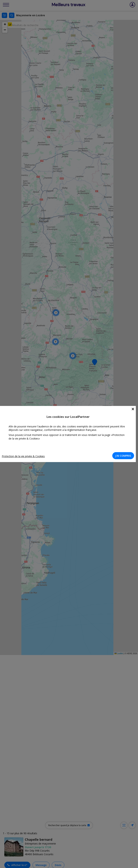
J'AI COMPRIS (123, 456)
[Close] (133, 409)
